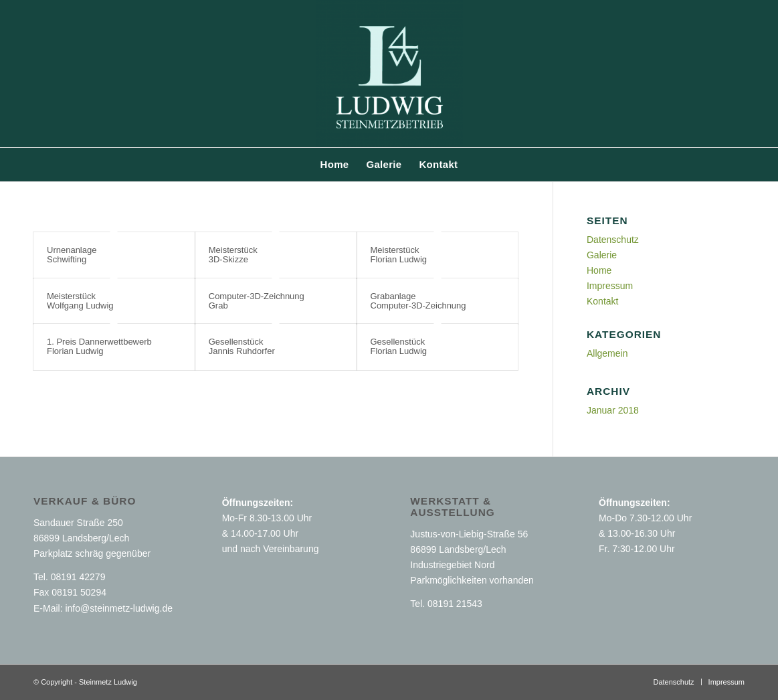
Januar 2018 (613, 410)
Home (599, 270)
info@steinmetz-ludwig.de (119, 608)
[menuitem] (335, 165)
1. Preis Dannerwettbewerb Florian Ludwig (99, 346)
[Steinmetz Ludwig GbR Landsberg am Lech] (389, 74)
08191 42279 (78, 577)
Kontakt (602, 301)
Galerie (602, 255)
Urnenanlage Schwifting (72, 255)
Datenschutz (613, 240)
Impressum (610, 286)
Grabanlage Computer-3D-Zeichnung (418, 301)
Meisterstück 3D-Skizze (233, 255)
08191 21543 (455, 604)
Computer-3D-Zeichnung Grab (257, 301)
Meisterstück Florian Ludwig (399, 255)
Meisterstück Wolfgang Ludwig (80, 301)
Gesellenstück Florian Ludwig (399, 346)
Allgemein (607, 353)
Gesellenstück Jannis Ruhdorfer (242, 346)
